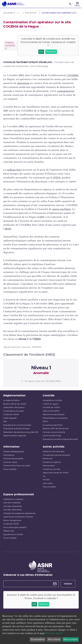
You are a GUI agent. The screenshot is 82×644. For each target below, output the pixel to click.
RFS (5, 422)
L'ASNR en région (51, 404)
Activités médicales (12, 503)
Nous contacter (10, 469)
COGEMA (73, 75)
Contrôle (49, 396)
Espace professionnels (19, 494)
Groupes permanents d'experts (56, 455)
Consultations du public (14, 411)
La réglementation (12, 400)
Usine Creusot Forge (52, 436)
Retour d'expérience (12, 520)
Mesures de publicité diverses (16, 429)
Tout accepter (70, 639)
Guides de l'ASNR (11, 414)
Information (11, 447)
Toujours (51, 52)
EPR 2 (45, 422)
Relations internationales (54, 452)
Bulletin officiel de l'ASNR (15, 404)
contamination (66, 91)
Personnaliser (38, 639)
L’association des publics (14, 407)
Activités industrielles (13, 506)
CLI (44, 476)
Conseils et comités (51, 469)
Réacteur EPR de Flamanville (56, 429)
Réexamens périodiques (54, 414)
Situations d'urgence (52, 462)
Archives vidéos (10, 462)
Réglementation (14, 396)
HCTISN (46, 480)
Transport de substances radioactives (19, 513)
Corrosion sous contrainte (54, 432)
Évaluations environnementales (17, 425)
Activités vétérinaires (12, 510)
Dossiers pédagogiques (14, 452)
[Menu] (77, 4)
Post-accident (49, 466)
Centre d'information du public (17, 466)
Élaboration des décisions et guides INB (21, 432)
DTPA (57, 178)
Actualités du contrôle (52, 400)
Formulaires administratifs (15, 527)
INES (37, 339)
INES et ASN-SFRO (51, 411)
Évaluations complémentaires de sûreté (60, 439)
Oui (41, 52)
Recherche (48, 459)
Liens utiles (48, 483)
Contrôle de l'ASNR (51, 407)
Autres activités (54, 447)
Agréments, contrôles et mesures (18, 517)
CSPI (41, 217)
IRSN (8, 229)
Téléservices (9, 531)
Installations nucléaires (13, 499)
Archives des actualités (13, 459)
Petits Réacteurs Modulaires (55, 418)
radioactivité (14, 170)
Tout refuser (54, 639)
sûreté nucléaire (62, 209)
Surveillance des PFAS (53, 425)
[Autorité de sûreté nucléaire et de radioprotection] (13, 4)
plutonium (23, 83)
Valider (68, 584)
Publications (9, 455)
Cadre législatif (10, 418)
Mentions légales (54, 633)
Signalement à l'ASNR (13, 535)
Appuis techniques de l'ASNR (56, 473)
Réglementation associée (15, 436)
